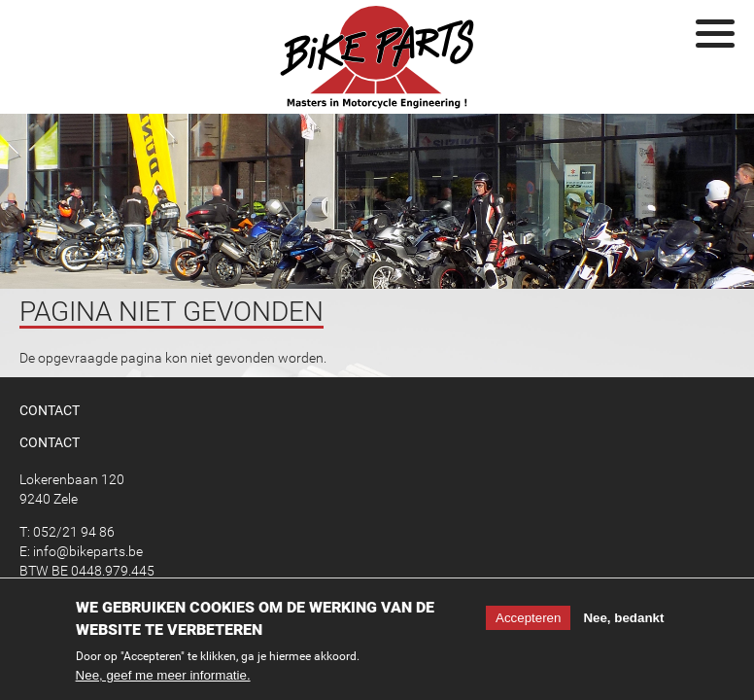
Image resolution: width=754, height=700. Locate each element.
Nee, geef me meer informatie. (163, 679)
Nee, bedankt (623, 622)
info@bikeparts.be (88, 551)
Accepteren (528, 622)
